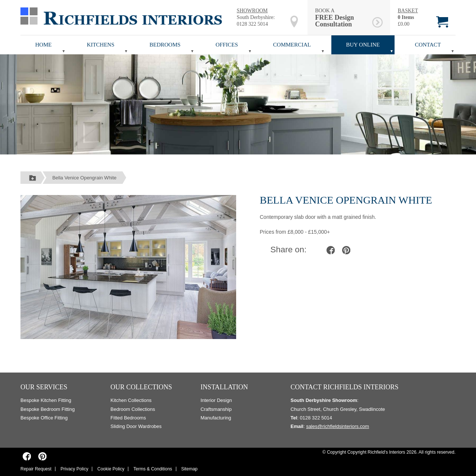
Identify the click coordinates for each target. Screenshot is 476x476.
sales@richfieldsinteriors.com (337, 426)
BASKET (408, 11)
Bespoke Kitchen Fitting (46, 400)
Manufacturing (216, 418)
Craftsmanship (216, 409)
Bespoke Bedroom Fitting (48, 409)
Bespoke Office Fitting (44, 418)
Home (44, 45)
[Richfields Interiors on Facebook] (27, 456)
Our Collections (141, 387)
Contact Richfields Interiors (344, 387)
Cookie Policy (111, 469)
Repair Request (36, 469)
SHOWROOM (252, 11)
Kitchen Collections (131, 400)
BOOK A (342, 18)
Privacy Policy (75, 469)
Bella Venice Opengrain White (85, 178)
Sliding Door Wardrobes (136, 426)
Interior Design (216, 400)
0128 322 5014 (253, 24)
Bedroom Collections (133, 409)
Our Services (44, 387)
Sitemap (189, 469)
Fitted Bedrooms (128, 418)
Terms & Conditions (153, 469)
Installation (224, 387)
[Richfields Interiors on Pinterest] (42, 456)
